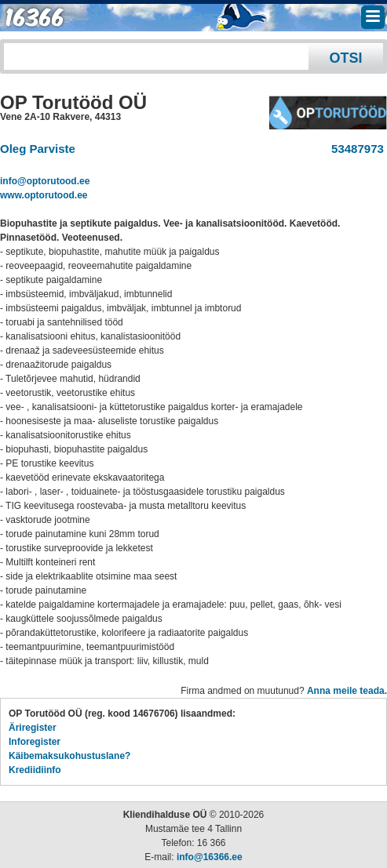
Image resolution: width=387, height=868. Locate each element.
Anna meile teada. (347, 691)
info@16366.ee (210, 857)
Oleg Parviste (38, 149)
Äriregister (33, 728)
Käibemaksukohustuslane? (69, 756)
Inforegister (35, 742)
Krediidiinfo (35, 770)
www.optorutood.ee (44, 195)
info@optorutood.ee (45, 181)
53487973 (354, 149)
